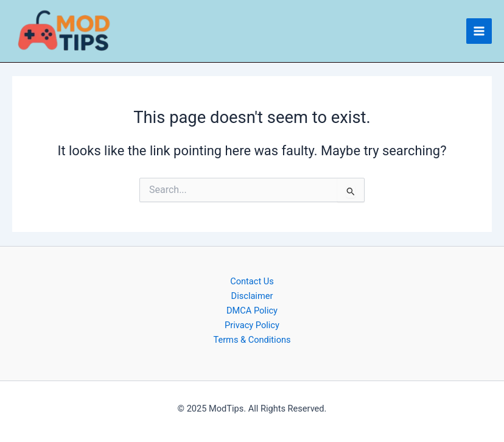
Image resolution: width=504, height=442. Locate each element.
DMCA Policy (252, 310)
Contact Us (252, 281)
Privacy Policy (252, 325)
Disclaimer (252, 296)
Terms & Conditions (252, 340)
